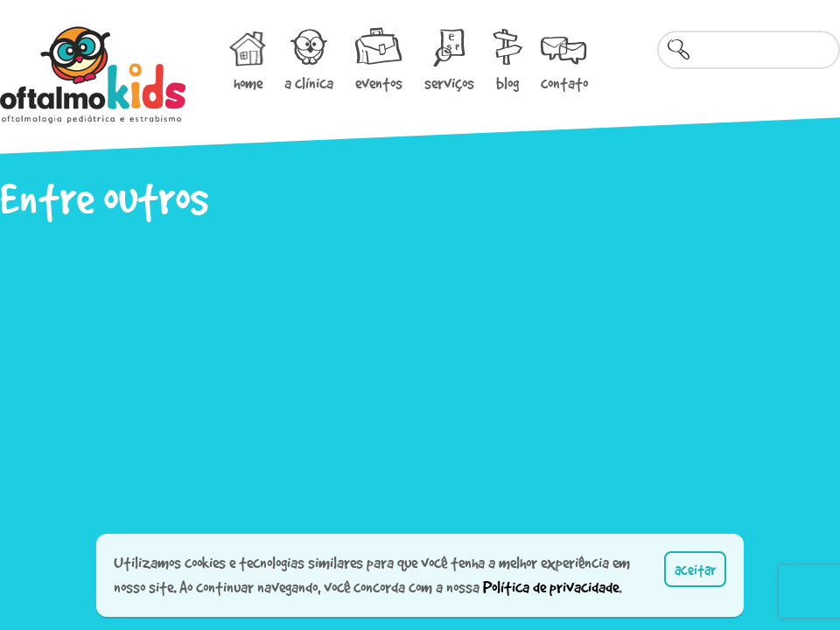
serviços (449, 83)
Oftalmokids (93, 75)
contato (564, 83)
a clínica (309, 83)
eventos (379, 83)
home (248, 83)
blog (507, 83)
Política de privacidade (551, 587)
